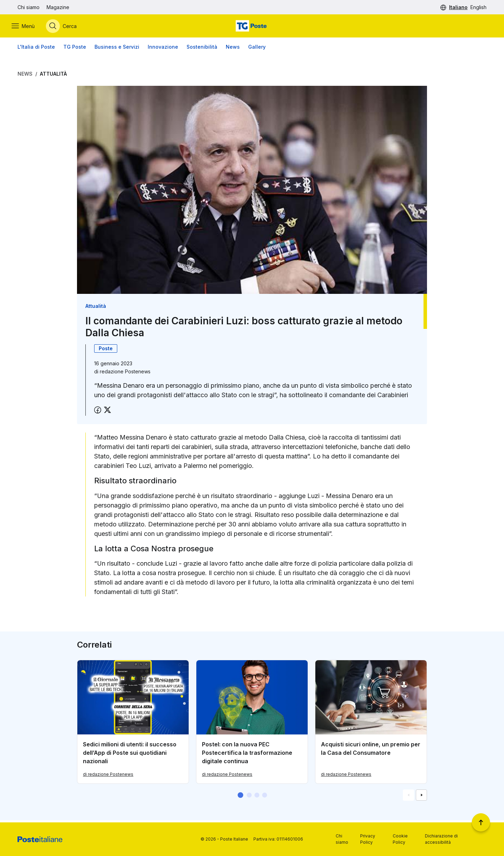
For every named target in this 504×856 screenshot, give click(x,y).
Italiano (458, 7)
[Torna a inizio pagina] (481, 822)
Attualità (53, 76)
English (478, 7)
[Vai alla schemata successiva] (421, 797)
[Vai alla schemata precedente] (408, 797)
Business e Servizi (117, 49)
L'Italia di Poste (36, 49)
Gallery (257, 49)
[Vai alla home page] (252, 27)
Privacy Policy (368, 839)
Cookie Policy (400, 839)
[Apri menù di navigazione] (29, 27)
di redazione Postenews (108, 776)
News (233, 49)
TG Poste (75, 49)
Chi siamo (29, 7)
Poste (106, 350)
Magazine (58, 7)
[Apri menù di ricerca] (67, 27)
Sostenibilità (202, 49)
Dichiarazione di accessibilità (441, 839)
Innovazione (163, 49)
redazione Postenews (125, 374)
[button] (240, 797)
